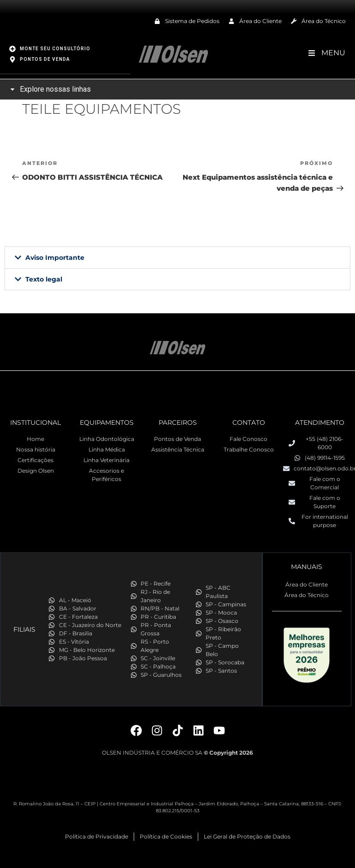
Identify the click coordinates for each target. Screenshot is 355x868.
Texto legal (44, 279)
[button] (177, 257)
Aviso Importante (55, 257)
